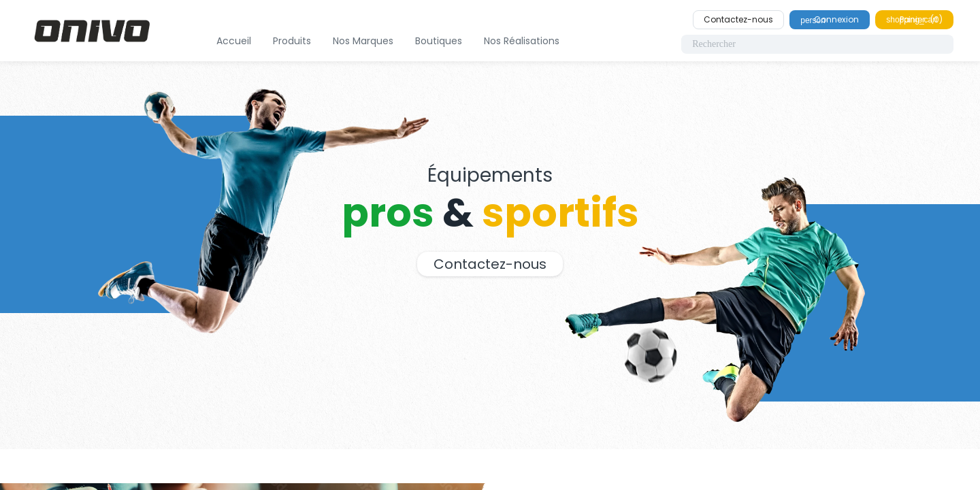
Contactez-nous (738, 19)
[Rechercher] (817, 44)
